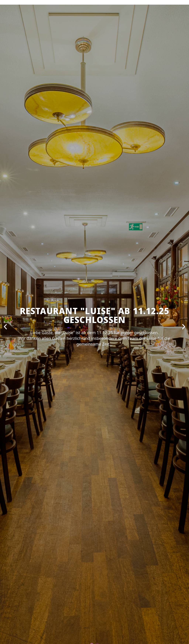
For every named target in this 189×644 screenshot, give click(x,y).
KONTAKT (141, 22)
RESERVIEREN (54, 22)
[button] (5, 327)
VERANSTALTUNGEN (81, 22)
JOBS (127, 22)
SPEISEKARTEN (109, 22)
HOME (36, 22)
